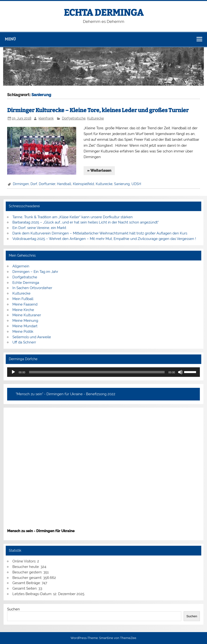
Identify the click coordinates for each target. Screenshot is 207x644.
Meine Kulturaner (27, 315)
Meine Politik (23, 332)
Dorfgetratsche (74, 118)
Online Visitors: (25, 561)
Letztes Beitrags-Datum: (33, 594)
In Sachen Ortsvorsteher (32, 288)
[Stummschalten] (180, 372)
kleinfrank (46, 118)
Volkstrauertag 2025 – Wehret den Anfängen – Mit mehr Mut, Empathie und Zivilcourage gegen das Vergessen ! (104, 239)
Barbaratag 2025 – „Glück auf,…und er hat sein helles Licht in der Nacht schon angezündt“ (86, 222)
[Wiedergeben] (13, 372)
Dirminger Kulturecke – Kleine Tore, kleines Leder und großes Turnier (98, 110)
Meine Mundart (25, 326)
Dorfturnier (47, 184)
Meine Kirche (23, 310)
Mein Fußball (23, 299)
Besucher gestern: (28, 572)
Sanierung (122, 184)
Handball (64, 184)
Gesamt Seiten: (25, 588)
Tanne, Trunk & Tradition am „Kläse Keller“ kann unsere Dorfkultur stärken (73, 217)
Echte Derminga (26, 283)
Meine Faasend (25, 304)
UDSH (136, 184)
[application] (103, 372)
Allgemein (21, 266)
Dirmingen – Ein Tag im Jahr (35, 272)
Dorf (34, 184)
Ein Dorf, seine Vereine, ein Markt (39, 228)
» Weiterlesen (99, 171)
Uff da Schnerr (24, 342)
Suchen (13, 609)
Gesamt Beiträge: (27, 583)
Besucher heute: (26, 567)
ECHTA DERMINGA (104, 13)
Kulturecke (96, 118)
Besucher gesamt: (28, 578)
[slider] (97, 372)
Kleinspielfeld (83, 184)
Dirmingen (21, 184)
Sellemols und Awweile (32, 337)
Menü (10, 39)
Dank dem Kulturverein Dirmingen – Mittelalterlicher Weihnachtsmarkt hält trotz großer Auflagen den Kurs (100, 233)
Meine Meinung (25, 321)
